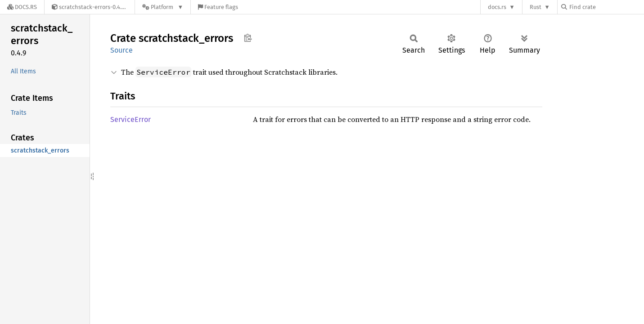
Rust (536, 7)
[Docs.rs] (22, 7)
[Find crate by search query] (606, 7)
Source (122, 50)
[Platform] (163, 7)
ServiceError (131, 119)
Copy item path (248, 38)
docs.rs (497, 7)
